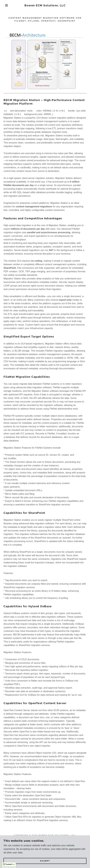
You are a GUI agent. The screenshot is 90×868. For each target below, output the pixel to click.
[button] (6, 5)
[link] (45, 5)
